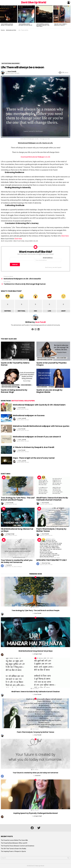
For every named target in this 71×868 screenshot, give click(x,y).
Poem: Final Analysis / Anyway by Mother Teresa (51, 530)
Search (68, 858)
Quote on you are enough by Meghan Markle (49, 391)
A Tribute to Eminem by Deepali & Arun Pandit (34, 447)
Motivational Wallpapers (46, 358)
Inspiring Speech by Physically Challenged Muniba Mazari (35, 813)
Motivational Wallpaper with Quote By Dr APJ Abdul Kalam (39, 405)
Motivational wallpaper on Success (29, 415)
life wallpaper (7, 241)
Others (51, 387)
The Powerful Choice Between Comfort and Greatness (43, 25)
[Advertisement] (35, 49)
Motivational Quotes (21, 360)
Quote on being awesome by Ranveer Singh (14, 391)
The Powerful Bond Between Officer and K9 (25, 25)
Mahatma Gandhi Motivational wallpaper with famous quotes (41, 426)
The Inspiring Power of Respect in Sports (13, 851)
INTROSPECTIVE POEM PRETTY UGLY (52, 560)
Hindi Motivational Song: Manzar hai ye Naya (17, 530)
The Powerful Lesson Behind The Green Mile (7, 25)
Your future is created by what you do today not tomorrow (17, 561)
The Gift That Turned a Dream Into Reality (61, 25)
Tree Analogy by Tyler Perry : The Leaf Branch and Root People (18, 499)
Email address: (48, 259)
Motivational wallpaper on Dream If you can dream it (37, 437)
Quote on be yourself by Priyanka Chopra (51, 364)
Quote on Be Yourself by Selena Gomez (15, 364)
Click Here (65, 236)
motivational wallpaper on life (26, 241)
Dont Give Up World (34, 2)
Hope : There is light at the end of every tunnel (34, 458)
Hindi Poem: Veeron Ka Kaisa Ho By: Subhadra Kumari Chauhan (52, 499)
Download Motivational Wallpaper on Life (35, 157)
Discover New (7, 360)
